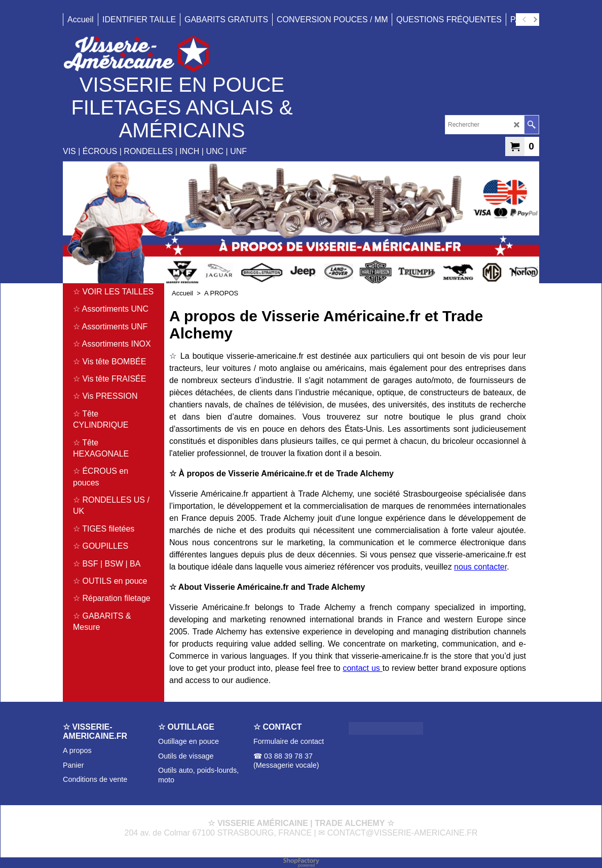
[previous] (524, 20)
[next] (535, 20)
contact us (362, 668)
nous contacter (480, 567)
